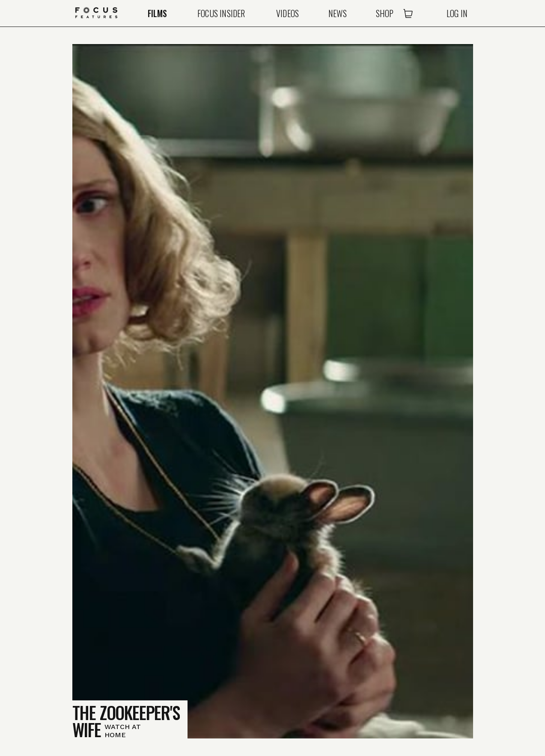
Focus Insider (221, 13)
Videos (287, 13)
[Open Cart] (408, 13)
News (338, 13)
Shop (385, 13)
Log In (457, 13)
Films (158, 13)
